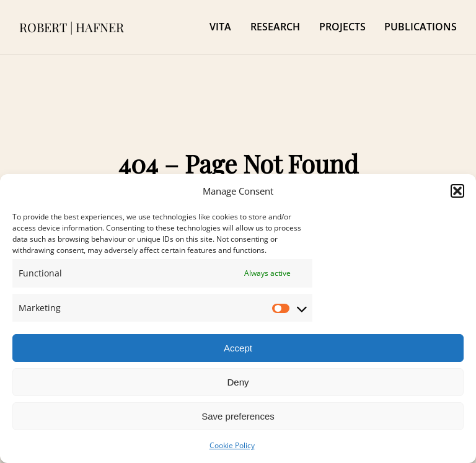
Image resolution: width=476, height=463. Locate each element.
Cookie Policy (232, 445)
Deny (238, 382)
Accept (238, 348)
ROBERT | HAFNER (72, 27)
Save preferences (238, 416)
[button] (457, 191)
